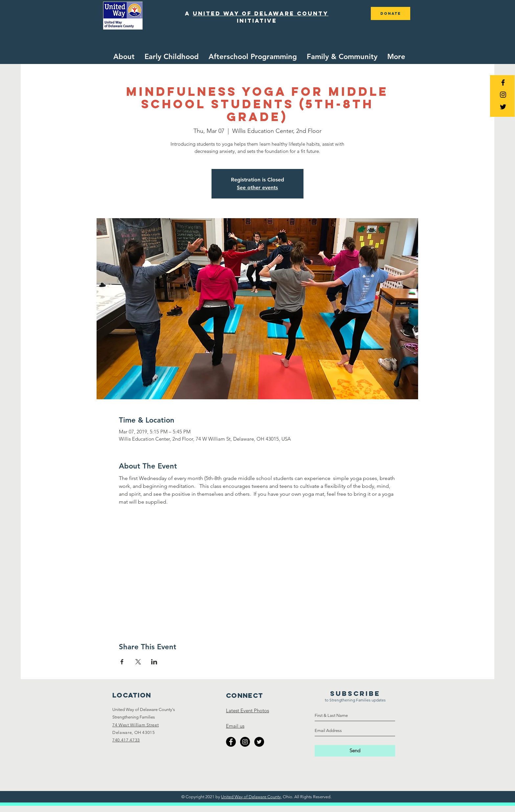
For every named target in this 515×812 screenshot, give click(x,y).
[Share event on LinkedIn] (154, 662)
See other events (257, 187)
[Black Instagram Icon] (503, 95)
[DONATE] (391, 13)
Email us (235, 726)
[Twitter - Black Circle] (259, 742)
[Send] (355, 751)
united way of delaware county (261, 13)
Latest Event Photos (247, 710)
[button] (172, 57)
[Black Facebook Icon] (503, 83)
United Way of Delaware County (251, 797)
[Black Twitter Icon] (503, 107)
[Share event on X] (138, 662)
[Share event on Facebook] (122, 662)
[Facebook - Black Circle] (231, 742)
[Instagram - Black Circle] (245, 742)
